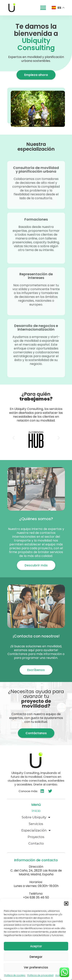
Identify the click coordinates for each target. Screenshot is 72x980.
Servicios (36, 824)
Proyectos (36, 837)
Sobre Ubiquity (36, 817)
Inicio (36, 811)
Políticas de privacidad (40, 975)
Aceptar (36, 946)
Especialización (36, 830)
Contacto (36, 843)
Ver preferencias (36, 967)
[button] (66, 904)
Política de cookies (15, 975)
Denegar (36, 957)
